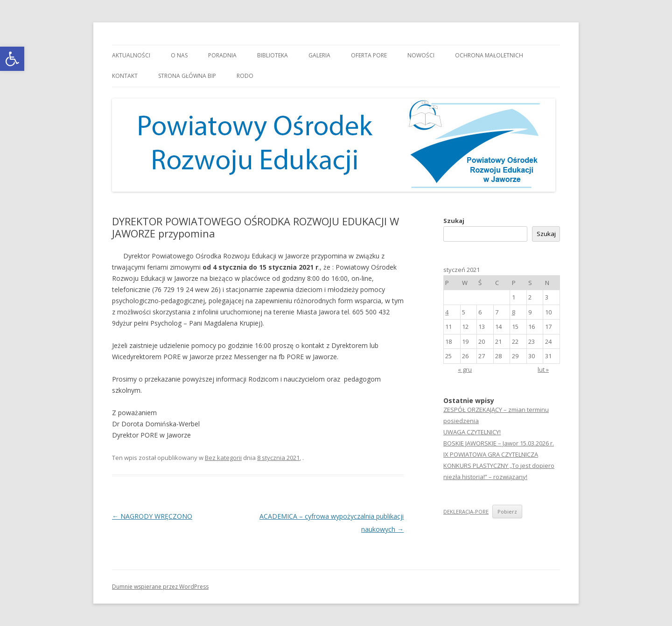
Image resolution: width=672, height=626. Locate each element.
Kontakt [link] (125, 76)
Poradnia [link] (222, 55)
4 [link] (447, 312)
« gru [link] (465, 369)
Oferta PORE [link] (369, 55)
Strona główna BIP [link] (187, 76)
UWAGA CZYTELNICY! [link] (472, 432)
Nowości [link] (421, 55)
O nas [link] (179, 55)
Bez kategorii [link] (223, 458)
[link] (12, 59)
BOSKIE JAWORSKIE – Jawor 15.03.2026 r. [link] (499, 443)
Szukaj (454, 221)
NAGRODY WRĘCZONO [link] (152, 516)
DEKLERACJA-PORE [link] (466, 511)
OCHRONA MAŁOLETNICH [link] (489, 55)
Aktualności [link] (131, 55)
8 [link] (514, 312)
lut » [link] (543, 369)
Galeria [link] (319, 55)
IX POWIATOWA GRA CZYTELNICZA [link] (491, 454)
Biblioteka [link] (273, 55)
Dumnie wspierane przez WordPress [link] (160, 587)
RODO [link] (245, 76)
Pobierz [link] (507, 511)
